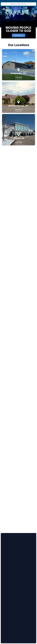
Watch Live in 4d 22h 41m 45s (18, 4)
